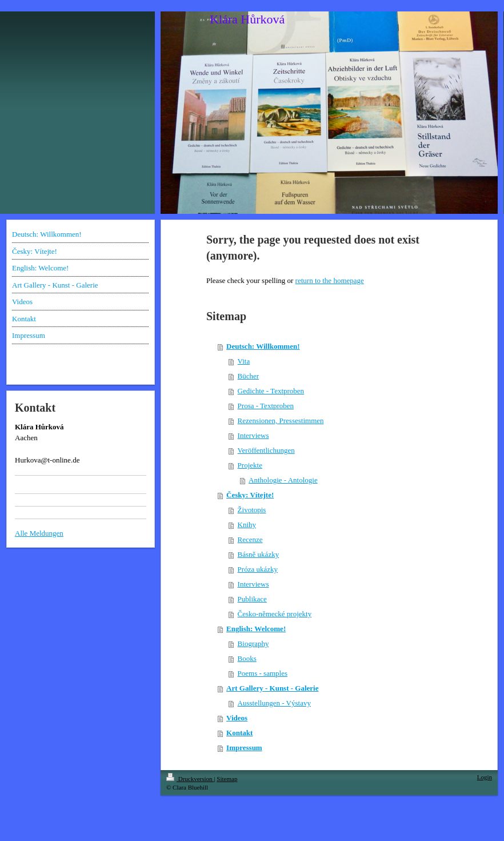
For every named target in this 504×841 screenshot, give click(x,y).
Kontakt (239, 733)
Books (247, 658)
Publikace (252, 599)
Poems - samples (263, 673)
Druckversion (190, 779)
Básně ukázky (259, 554)
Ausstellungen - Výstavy (274, 703)
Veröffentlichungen (266, 450)
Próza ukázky (258, 569)
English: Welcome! (256, 629)
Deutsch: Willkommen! (263, 346)
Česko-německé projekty (275, 614)
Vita (244, 361)
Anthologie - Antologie (283, 480)
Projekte (250, 465)
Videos (237, 718)
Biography (253, 643)
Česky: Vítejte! (250, 495)
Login (485, 777)
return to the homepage (330, 280)
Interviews (253, 435)
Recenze (250, 539)
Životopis (252, 510)
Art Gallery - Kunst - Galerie (272, 688)
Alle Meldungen (39, 533)
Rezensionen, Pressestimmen (281, 421)
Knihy (247, 525)
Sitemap (227, 779)
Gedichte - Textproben (271, 391)
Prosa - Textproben (266, 406)
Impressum (244, 748)
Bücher (249, 376)
